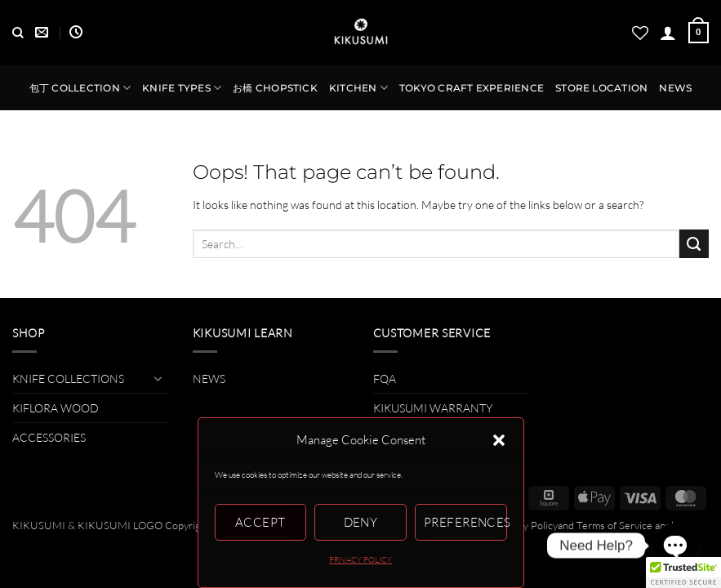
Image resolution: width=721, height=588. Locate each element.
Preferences (465, 522)
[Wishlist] (640, 33)
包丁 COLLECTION (80, 88)
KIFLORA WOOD (56, 408)
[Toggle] (158, 378)
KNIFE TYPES (182, 88)
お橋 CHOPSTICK (275, 88)
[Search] (18, 33)
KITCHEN (358, 88)
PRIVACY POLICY (360, 560)
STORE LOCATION (601, 88)
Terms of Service (614, 525)
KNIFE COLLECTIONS (68, 379)
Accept (260, 522)
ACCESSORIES (49, 437)
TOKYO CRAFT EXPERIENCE (472, 88)
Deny (361, 522)
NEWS (675, 88)
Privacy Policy (527, 525)
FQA (385, 379)
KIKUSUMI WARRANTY (433, 408)
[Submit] (694, 244)
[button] (499, 440)
